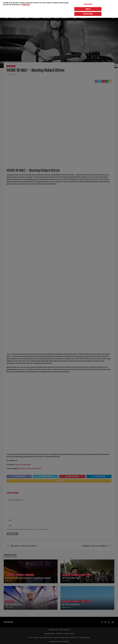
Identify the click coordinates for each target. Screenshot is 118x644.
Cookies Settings (88, 2)
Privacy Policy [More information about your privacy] (26, 3)
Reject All (88, 7)
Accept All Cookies (88, 12)
